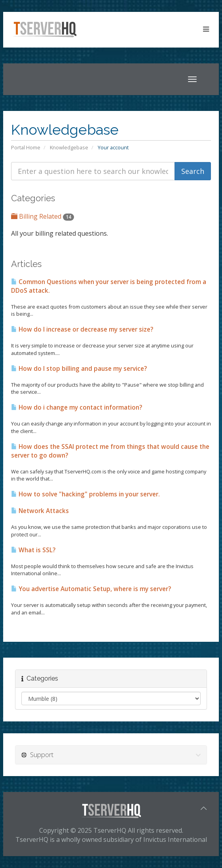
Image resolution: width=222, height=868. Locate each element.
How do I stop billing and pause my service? (79, 369)
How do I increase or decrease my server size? (82, 329)
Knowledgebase (69, 147)
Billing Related (43, 216)
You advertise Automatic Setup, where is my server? (91, 589)
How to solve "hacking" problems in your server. (85, 494)
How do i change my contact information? (77, 407)
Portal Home (26, 147)
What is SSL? (33, 550)
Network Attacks (40, 511)
